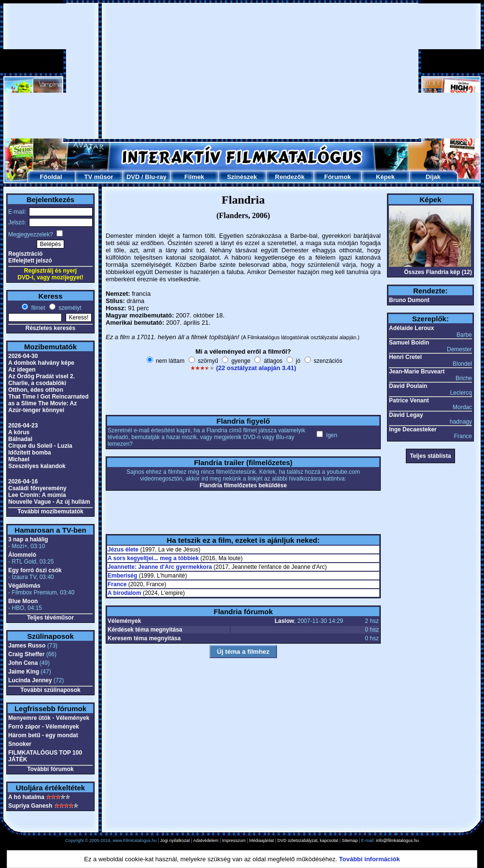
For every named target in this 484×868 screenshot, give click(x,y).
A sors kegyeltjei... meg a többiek (153, 558)
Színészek (242, 177)
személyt (69, 308)
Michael (19, 459)
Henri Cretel (405, 357)
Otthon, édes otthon (36, 390)
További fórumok (50, 769)
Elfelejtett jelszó (30, 261)
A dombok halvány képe (41, 363)
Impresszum (234, 840)
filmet (37, 308)
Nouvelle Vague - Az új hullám (49, 502)
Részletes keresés (50, 328)
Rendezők (290, 177)
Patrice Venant (409, 400)
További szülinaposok (50, 690)
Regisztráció (25, 254)
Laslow (284, 621)
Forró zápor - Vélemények (44, 727)
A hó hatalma (26, 797)
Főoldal (51, 177)
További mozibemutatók (50, 511)
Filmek (194, 177)
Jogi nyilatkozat (175, 840)
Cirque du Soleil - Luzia (40, 446)
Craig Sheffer (26, 654)
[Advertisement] (242, 71)
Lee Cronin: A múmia (37, 495)
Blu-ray (156, 177)
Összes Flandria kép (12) (438, 272)
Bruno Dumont (409, 300)
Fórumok (338, 177)
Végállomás (24, 586)
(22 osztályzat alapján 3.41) (256, 368)
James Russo (27, 646)
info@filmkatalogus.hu (397, 840)
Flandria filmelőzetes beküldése (243, 485)
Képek (385, 177)
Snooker (20, 744)
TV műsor (99, 177)
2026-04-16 (23, 482)
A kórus (19, 432)
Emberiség (122, 576)
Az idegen (22, 370)
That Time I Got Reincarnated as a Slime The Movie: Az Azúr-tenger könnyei (48, 403)
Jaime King (24, 672)
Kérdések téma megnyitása (145, 630)
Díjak (433, 177)
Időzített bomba (30, 453)
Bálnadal (20, 439)
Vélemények (124, 621)
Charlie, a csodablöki (37, 383)
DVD (133, 177)
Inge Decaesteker (413, 429)
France (117, 584)
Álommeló (22, 555)
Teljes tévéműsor (50, 618)
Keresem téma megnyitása (144, 638)
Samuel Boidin (409, 343)
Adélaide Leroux (411, 328)
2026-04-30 (23, 356)
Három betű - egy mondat (43, 735)
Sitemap (350, 840)
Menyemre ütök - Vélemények (49, 718)
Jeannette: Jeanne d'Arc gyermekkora (160, 567)
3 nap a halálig (28, 539)
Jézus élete (123, 550)
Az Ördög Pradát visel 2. (41, 376)
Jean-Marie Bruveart (417, 372)
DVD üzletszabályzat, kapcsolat (308, 840)
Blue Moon (23, 601)
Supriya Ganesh (30, 806)
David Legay (406, 415)
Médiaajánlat (261, 840)
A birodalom (124, 593)
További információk (370, 859)
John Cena (23, 663)
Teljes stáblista (430, 456)
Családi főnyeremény (37, 488)
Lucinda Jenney (30, 680)
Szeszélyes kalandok (37, 466)
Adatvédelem (206, 840)
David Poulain (408, 386)
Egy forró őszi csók (35, 570)
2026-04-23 (23, 426)
